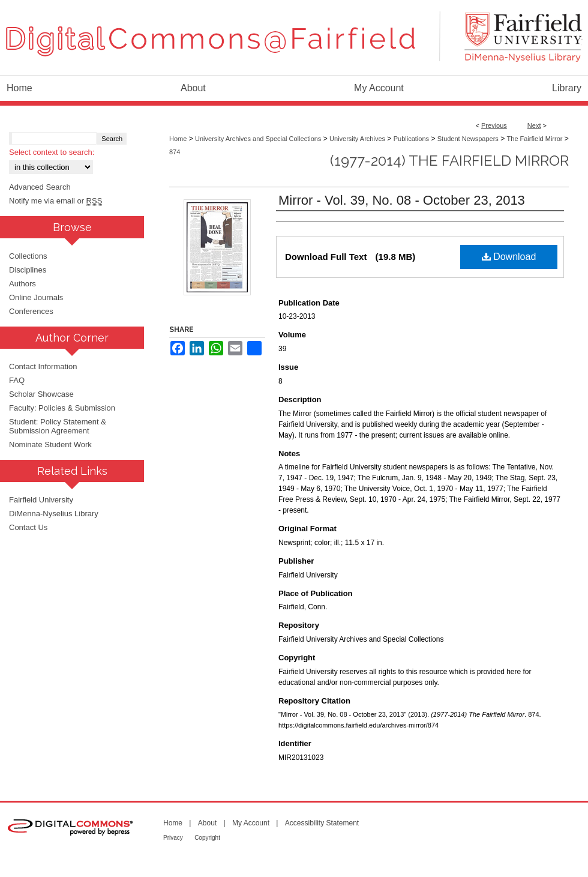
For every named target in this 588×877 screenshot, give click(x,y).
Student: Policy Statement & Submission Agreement (58, 426)
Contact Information (43, 366)
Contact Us (28, 527)
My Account (251, 823)
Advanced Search (40, 187)
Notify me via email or (55, 201)
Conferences (31, 311)
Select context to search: (52, 152)
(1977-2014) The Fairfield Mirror (449, 161)
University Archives (357, 139)
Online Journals (36, 297)
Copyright (207, 838)
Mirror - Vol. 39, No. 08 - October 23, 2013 (402, 200)
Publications (411, 139)
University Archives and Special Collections (258, 139)
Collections (28, 256)
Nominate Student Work (50, 445)
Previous (494, 125)
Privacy (173, 838)
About (207, 823)
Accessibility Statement (322, 823)
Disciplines (28, 270)
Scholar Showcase (41, 394)
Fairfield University (41, 500)
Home (178, 139)
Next (534, 125)
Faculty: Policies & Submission (62, 408)
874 (175, 152)
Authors (22, 284)
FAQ (17, 380)
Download (509, 257)
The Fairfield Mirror (535, 139)
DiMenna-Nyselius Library (54, 514)
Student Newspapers (468, 139)
